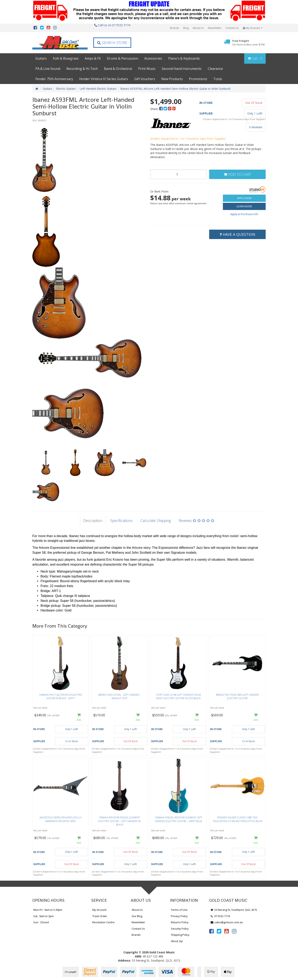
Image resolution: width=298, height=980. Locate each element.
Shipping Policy (180, 935)
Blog (186, 28)
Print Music (147, 69)
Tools (218, 79)
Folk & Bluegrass (66, 58)
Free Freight (248, 43)
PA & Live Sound (48, 69)
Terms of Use (179, 910)
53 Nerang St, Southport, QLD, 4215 (234, 910)
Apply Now (244, 198)
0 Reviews (256, 127)
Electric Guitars (66, 89)
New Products (172, 79)
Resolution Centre (103, 922)
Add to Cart (237, 174)
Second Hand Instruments (182, 69)
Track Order (100, 916)
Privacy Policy (179, 916)
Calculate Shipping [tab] (156, 521)
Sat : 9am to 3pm (43, 916)
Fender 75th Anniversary (54, 79)
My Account (99, 910)
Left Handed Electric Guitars (98, 89)
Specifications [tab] (121, 521)
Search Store (112, 43)
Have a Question (237, 234)
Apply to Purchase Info (244, 214)
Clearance (215, 69)
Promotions (198, 79)
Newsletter (215, 28)
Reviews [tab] (196, 521)
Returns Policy (180, 922)
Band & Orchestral (118, 69)
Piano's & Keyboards (184, 58)
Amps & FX (93, 58)
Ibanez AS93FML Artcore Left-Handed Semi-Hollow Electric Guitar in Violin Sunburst (176, 89)
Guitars (41, 58)
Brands (175, 28)
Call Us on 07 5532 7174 (112, 25)
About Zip (177, 941)
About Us (198, 28)
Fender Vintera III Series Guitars (104, 79)
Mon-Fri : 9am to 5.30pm (48, 910)
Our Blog (137, 916)
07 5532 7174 (220, 916)
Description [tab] (93, 521)
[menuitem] (161, 109)
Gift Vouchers (145, 79)
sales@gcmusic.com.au (227, 922)
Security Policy (180, 929)
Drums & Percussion (122, 58)
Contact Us (232, 28)
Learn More (244, 206)
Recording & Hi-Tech (82, 69)
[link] (211, 931)
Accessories (153, 58)
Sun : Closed (41, 922)
